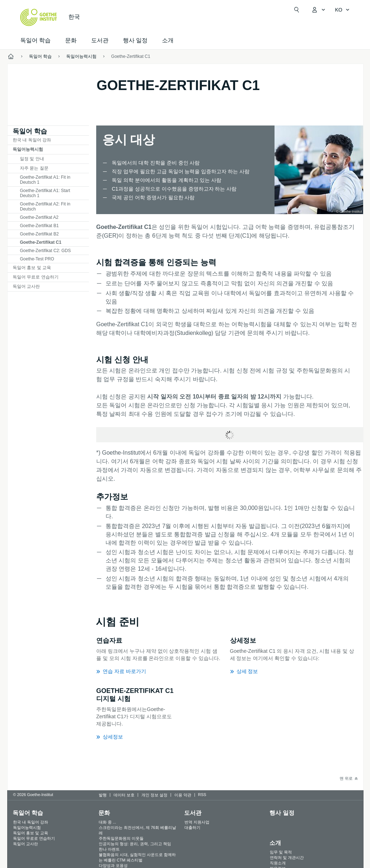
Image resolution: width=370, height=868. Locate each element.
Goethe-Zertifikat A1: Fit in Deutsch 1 (45, 180)
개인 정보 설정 (154, 795)
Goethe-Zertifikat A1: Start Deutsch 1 (45, 193)
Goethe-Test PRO (37, 259)
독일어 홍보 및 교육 (32, 268)
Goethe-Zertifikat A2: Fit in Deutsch (45, 207)
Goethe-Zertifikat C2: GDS (45, 251)
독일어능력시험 (28, 149)
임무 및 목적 (281, 852)
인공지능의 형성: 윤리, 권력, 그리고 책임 (135, 844)
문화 (104, 813)
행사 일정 (282, 813)
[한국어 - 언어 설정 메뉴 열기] (342, 10)
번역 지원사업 (197, 822)
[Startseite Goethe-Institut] (39, 17)
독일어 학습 (35, 40)
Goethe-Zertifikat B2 (39, 234)
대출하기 (192, 827)
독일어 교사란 (26, 286)
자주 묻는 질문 (34, 168)
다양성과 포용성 (113, 865)
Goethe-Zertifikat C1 (131, 56)
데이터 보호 (124, 795)
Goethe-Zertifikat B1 (39, 226)
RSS (202, 795)
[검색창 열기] (297, 10)
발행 (103, 795)
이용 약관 (183, 795)
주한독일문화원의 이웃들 (121, 838)
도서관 (100, 40)
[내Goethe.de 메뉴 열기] (318, 10)
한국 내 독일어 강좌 (32, 140)
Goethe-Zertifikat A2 (39, 217)
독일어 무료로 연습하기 (36, 277)
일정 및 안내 (32, 159)
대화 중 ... (107, 822)
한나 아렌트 (109, 849)
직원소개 (278, 863)
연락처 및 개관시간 (287, 858)
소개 (168, 40)
